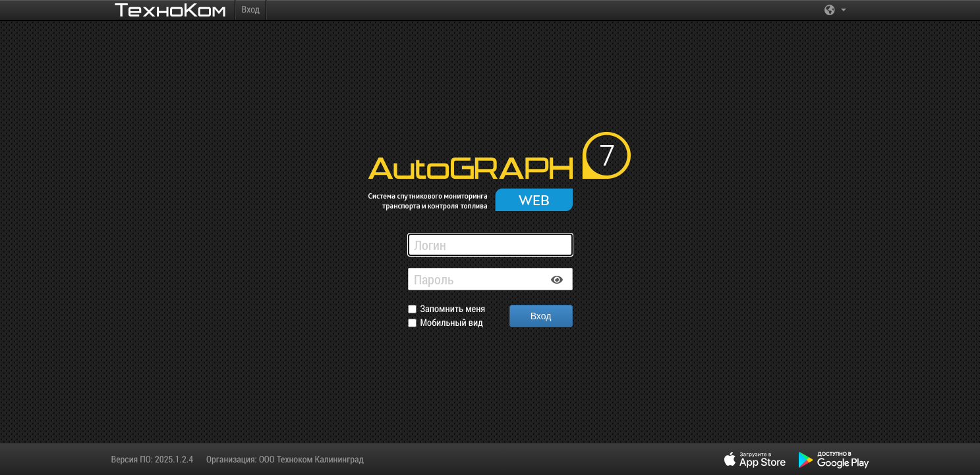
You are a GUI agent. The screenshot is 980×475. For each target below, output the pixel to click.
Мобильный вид (452, 323)
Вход (251, 9)
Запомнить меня (453, 309)
